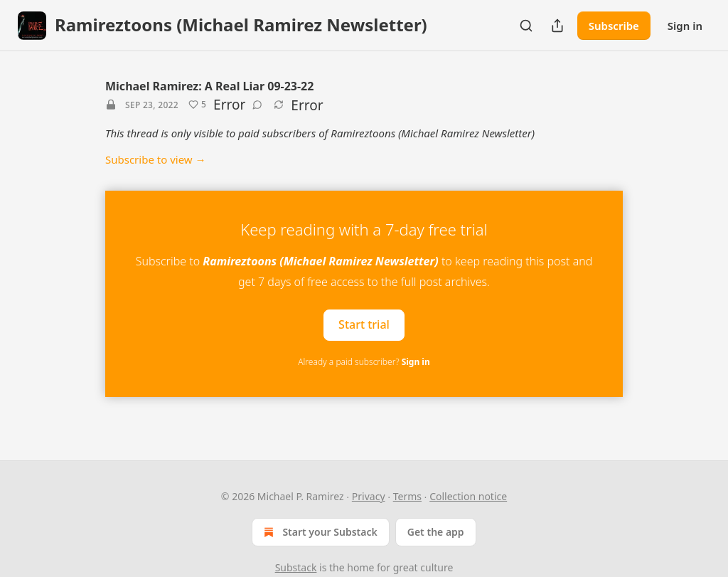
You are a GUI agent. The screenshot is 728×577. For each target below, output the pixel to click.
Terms (407, 496)
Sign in (685, 26)
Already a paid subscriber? (364, 362)
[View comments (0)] (257, 105)
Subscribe (614, 26)
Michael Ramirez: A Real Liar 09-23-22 (209, 86)
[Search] (526, 26)
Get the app (436, 532)
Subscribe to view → (156, 159)
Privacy (369, 496)
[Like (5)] (197, 105)
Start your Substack (319, 532)
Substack (296, 567)
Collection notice (468, 496)
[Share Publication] (557, 26)
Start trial (364, 324)
